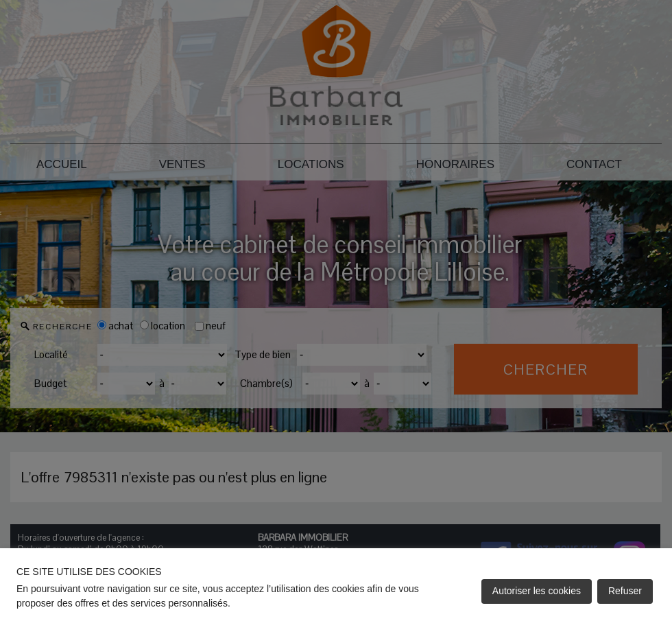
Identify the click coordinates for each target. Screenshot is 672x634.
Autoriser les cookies (537, 591)
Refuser (625, 591)
